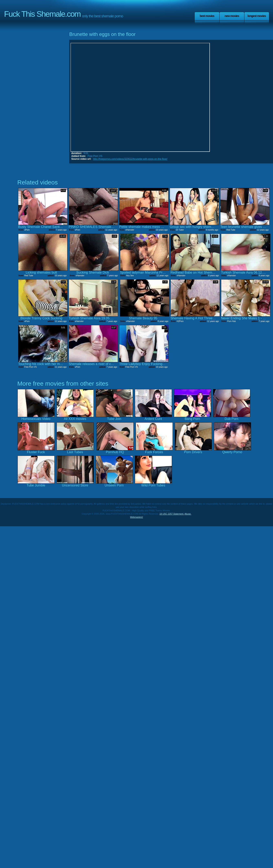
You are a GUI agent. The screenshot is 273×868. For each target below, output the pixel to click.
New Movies (232, 16)
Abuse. (188, 514)
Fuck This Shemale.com (42, 14)
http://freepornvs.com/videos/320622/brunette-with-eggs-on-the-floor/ (130, 159)
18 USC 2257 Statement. (172, 514)
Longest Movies (257, 16)
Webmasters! (136, 517)
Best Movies (207, 16)
